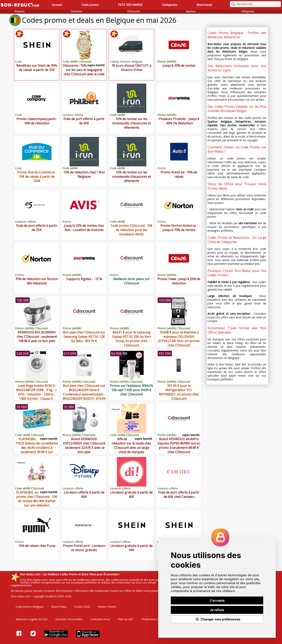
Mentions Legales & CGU (32, 619)
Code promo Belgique (30, 607)
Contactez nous (100, 619)
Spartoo (191, 11)
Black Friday (59, 607)
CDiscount (134, 11)
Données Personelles (69, 619)
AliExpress (248, 11)
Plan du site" (126, 619)
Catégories (170, 5)
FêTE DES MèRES (131, 5)
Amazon (20, 11)
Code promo (90, 5)
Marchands (204, 5)
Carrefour (77, 11)
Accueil (57, 5)
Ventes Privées (107, 607)
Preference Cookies (154, 619)
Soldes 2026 (82, 607)
